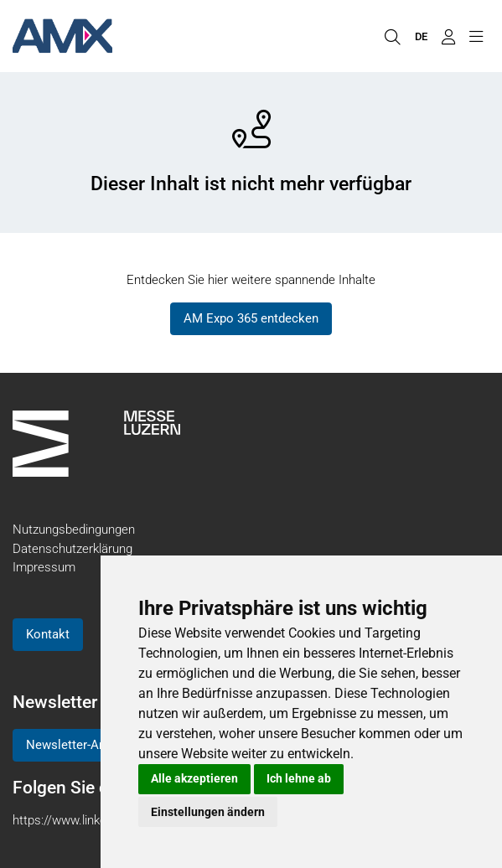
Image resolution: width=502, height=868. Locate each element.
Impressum (44, 567)
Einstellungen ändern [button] (208, 812)
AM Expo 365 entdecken (251, 318)
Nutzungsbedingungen (74, 530)
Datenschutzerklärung (72, 549)
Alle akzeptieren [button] (194, 778)
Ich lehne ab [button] (299, 778)
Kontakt (48, 634)
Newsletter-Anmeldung (90, 745)
